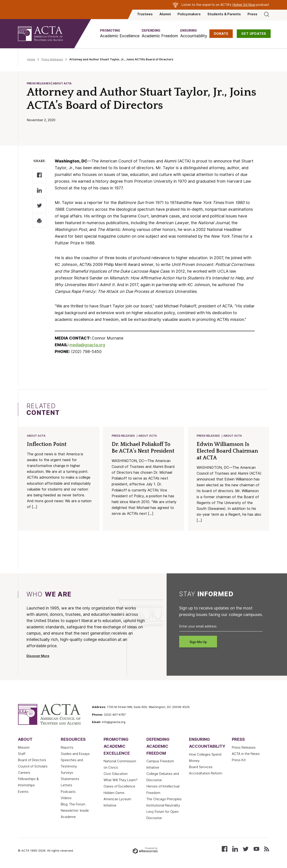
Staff (22, 754)
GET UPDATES (254, 34)
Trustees (145, 14)
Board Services (201, 767)
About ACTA (36, 436)
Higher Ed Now (244, 5)
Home (31, 59)
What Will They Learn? (121, 780)
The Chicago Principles (164, 800)
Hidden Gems (114, 793)
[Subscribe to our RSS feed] (267, 849)
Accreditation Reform (206, 774)
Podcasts (68, 792)
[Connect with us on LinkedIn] (235, 849)
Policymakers (189, 14)
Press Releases (52, 59)
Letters (66, 786)
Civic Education (116, 774)
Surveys (67, 773)
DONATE (221, 34)
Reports (67, 748)
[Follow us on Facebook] (225, 849)
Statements (70, 779)
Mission (24, 748)
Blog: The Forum (73, 805)
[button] (120, 34)
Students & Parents (224, 14)
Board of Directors (32, 761)
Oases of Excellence (119, 787)
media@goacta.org (87, 345)
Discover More (38, 656)
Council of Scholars (33, 767)
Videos (66, 798)
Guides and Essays (75, 754)
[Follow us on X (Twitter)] (246, 849)
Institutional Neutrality (163, 806)
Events (23, 792)
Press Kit (239, 761)
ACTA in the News (246, 754)
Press (252, 14)
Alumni (165, 14)
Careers (24, 773)
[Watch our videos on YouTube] (256, 849)
